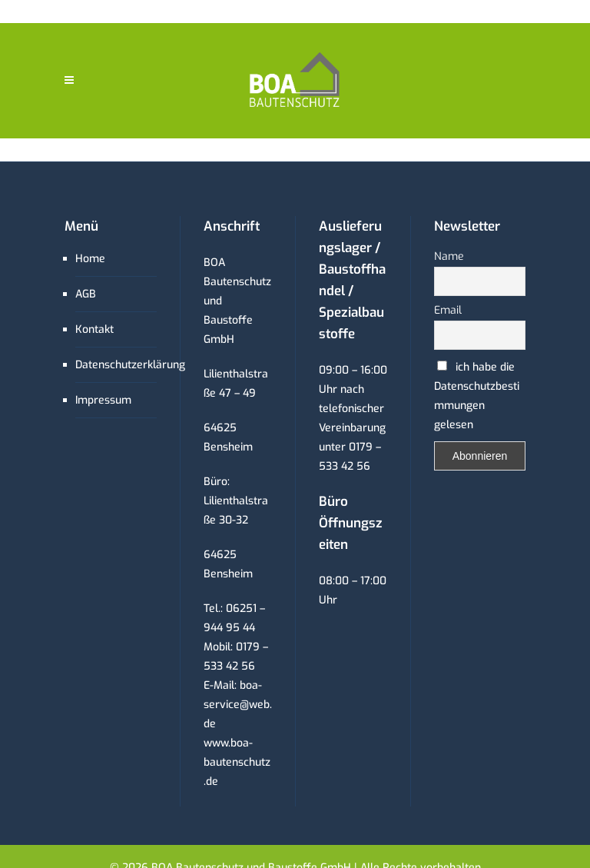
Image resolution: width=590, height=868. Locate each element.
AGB (86, 294)
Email (448, 310)
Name (449, 256)
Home (90, 259)
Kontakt (94, 329)
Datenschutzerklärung (130, 365)
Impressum (103, 400)
